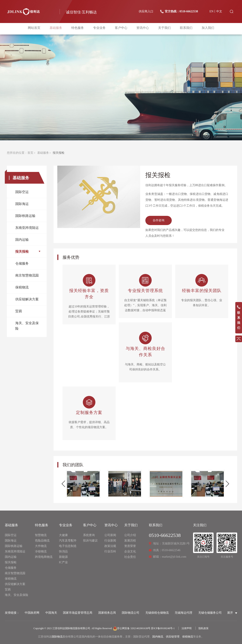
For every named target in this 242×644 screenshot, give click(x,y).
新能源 (63, 557)
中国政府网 (32, 613)
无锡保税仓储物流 (157, 613)
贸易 (19, 311)
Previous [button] (65, 484)
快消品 (63, 551)
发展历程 (130, 541)
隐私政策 (204, 628)
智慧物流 (41, 535)
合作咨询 (159, 220)
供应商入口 (146, 11)
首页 (30, 153)
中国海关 (51, 613)
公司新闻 (110, 535)
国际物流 (57, 637)
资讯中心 (142, 29)
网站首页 (37, 29)
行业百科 (110, 551)
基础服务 (58, 29)
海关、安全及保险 (27, 326)
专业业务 (100, 29)
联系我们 (184, 29)
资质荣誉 (130, 546)
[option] (83, 484)
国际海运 (22, 204)
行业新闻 (110, 541)
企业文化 (130, 551)
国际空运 (22, 192)
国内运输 (22, 240)
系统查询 (89, 535)
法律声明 (187, 628)
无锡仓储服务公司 (210, 613)
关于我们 (163, 29)
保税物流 (22, 287)
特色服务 (79, 29)
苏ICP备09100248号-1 (163, 628)
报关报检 (22, 252)
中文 (219, 11)
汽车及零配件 (68, 541)
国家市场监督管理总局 (78, 613)
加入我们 (205, 29)
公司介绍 (130, 535)
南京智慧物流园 (27, 275)
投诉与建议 (90, 541)
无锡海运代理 (183, 613)
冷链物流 (41, 551)
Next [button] (226, 484)
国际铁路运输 (25, 216)
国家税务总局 (107, 613)
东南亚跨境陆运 (27, 228)
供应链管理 (173, 637)
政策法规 (110, 546)
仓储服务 (22, 263)
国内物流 (158, 637)
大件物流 (41, 546)
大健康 (63, 535)
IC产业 (63, 562)
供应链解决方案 (27, 299)
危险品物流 (42, 541)
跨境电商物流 (44, 557)
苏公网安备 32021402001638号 (132, 628)
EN (212, 11)
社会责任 (130, 557)
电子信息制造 (68, 546)
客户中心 (121, 29)
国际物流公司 (131, 613)
